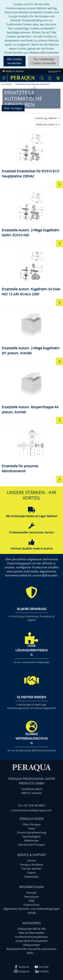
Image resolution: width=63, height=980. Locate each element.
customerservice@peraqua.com (32, 810)
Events (32, 873)
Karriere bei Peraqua (32, 845)
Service (32, 861)
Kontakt (32, 893)
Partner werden (32, 869)
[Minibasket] (58, 78)
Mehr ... (32, 953)
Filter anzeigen (13, 108)
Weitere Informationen (44, 53)
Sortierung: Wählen (47, 118)
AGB (32, 901)
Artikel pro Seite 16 (47, 124)
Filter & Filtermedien (32, 933)
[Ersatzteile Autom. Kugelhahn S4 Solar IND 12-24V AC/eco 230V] (32, 273)
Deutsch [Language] (54, 71)
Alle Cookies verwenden (14, 61)
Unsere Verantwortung (32, 832)
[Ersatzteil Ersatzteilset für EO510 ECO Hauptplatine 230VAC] (32, 155)
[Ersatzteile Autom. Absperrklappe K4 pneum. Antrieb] (32, 391)
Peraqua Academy (32, 865)
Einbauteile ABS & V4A (32, 929)
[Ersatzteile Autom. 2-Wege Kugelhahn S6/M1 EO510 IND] (32, 214)
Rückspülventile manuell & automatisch (32, 949)
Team (32, 828)
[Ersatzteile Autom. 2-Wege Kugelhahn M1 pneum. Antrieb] (32, 332)
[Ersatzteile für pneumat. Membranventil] (32, 450)
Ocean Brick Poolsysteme (32, 941)
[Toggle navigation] (4, 78)
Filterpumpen (32, 945)
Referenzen (32, 841)
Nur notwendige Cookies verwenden (44, 61)
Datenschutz (32, 905)
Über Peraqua (32, 824)
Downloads (32, 877)
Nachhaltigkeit (32, 837)
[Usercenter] (50, 78)
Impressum (32, 897)
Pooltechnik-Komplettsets (32, 937)
